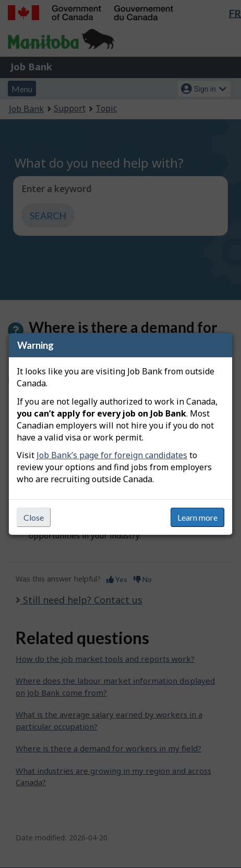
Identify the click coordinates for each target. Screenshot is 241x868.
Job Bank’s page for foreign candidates (112, 455)
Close (34, 517)
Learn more (197, 517)
